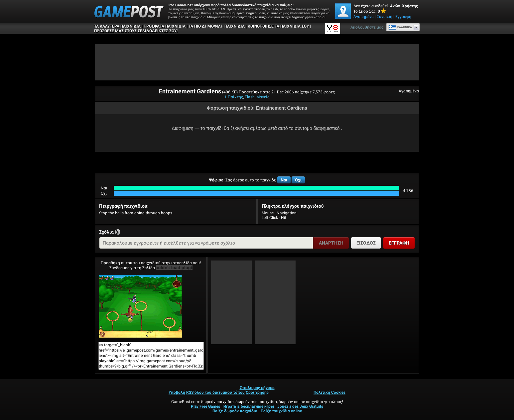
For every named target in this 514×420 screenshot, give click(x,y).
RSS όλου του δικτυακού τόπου (215, 392)
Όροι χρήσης (257, 392)
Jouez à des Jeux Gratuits (300, 406)
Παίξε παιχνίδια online (281, 411)
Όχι (298, 180)
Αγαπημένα (364, 17)
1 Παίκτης (234, 97)
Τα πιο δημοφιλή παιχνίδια (217, 26)
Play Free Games (205, 406)
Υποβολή (177, 392)
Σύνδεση (385, 17)
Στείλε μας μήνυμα (257, 388)
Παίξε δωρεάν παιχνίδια (235, 411)
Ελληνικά (400, 27)
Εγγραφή (403, 17)
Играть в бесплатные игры (249, 406)
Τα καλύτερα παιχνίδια (117, 26)
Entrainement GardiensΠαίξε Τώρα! (140, 306)
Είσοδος (366, 243)
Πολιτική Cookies (329, 392)
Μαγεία (263, 97)
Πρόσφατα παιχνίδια (165, 26)
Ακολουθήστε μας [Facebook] (367, 27)
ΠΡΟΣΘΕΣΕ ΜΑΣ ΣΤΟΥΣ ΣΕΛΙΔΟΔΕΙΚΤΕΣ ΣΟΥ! (136, 31)
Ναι (284, 180)
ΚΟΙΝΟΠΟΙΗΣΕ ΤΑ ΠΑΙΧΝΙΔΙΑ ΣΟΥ (278, 26)
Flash (250, 97)
